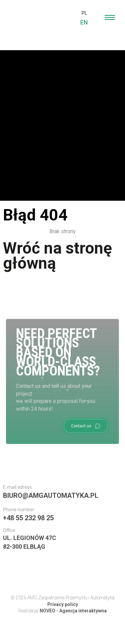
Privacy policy (63, 608)
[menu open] (110, 17)
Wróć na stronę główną (57, 256)
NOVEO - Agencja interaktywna (73, 615)
